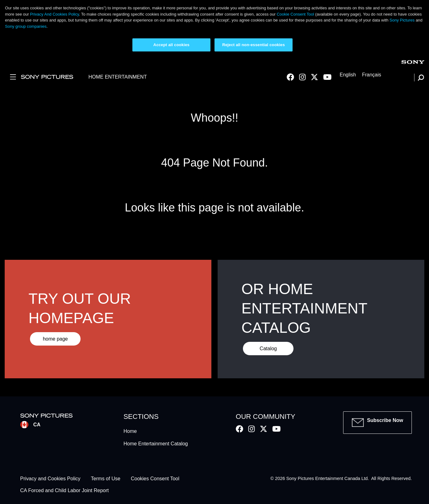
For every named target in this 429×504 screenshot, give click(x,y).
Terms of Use (106, 479)
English (348, 75)
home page (55, 339)
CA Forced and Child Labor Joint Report (65, 491)
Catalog (268, 349)
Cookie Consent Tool (295, 14)
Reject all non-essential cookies (254, 45)
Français (371, 75)
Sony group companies (26, 26)
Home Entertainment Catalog (155, 444)
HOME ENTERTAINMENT (118, 77)
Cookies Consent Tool (155, 479)
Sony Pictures (402, 20)
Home (130, 431)
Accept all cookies (171, 45)
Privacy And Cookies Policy (54, 14)
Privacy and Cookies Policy (50, 479)
